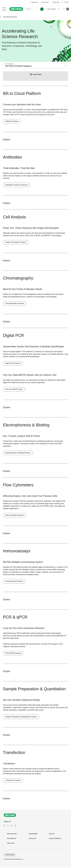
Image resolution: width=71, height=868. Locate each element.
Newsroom (32, 839)
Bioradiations (11, 839)
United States (10, 855)
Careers (52, 834)
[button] (1, 17)
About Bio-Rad (12, 834)
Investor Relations (55, 839)
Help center (11, 844)
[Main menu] (4, 9)
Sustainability (33, 834)
